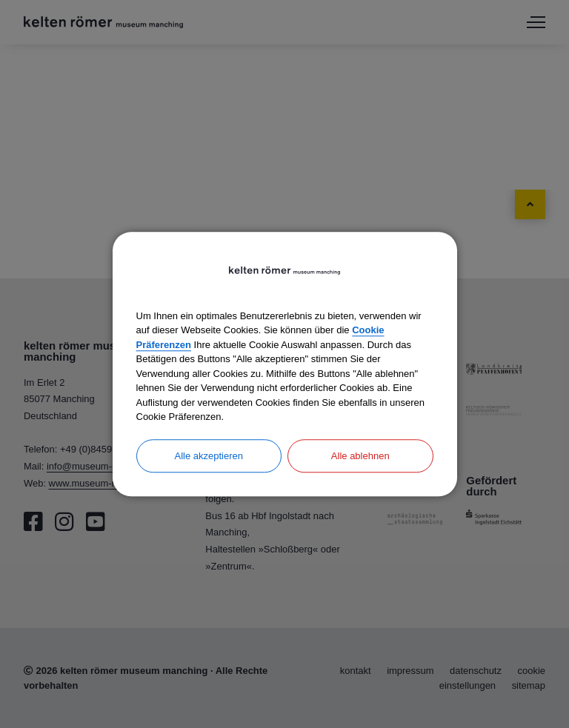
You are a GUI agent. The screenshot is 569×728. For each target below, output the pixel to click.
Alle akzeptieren (209, 456)
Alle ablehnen (360, 456)
